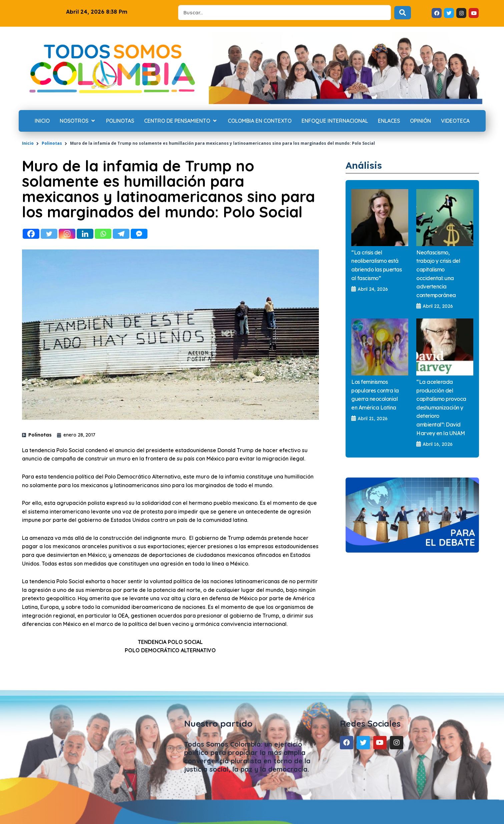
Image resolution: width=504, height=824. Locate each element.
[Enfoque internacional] (335, 121)
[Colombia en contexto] (260, 121)
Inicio (28, 143)
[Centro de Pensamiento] (181, 121)
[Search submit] (403, 13)
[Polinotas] (120, 121)
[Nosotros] (78, 121)
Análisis (366, 165)
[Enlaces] (389, 121)
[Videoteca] (455, 121)
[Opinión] (420, 121)
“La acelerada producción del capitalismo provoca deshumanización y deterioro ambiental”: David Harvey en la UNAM (441, 408)
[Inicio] (42, 121)
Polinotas (52, 143)
